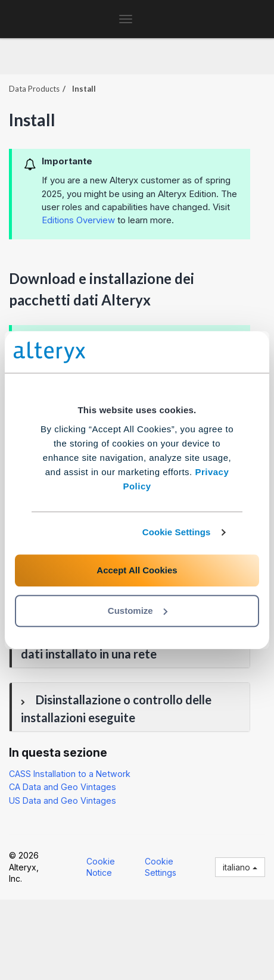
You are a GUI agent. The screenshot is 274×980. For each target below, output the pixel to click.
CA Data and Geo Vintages (63, 787)
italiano (240, 867)
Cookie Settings (177, 532)
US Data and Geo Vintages (63, 800)
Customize (138, 611)
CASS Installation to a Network (70, 774)
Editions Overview (78, 220)
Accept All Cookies (137, 570)
